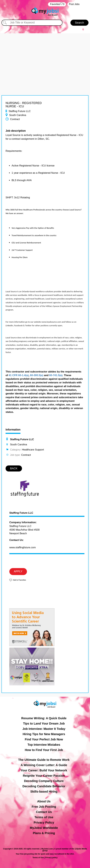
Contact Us (44, 812)
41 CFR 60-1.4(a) (19, 375)
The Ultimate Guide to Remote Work (44, 760)
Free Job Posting (44, 807)
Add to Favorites (19, 580)
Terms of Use (44, 817)
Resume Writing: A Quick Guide (44, 718)
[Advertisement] (45, 54)
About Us (44, 801)
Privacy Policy (44, 822)
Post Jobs (74, 4)
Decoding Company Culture (44, 781)
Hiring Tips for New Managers (44, 734)
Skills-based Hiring (44, 792)
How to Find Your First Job (44, 750)
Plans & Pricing (44, 833)
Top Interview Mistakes (44, 745)
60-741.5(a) (56, 375)
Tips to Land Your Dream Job (44, 723)
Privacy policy (51, 858)
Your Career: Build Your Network (44, 770)
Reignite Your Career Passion (44, 776)
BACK (14, 468)
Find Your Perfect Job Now (44, 739)
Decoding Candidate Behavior (44, 786)
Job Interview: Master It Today (44, 729)
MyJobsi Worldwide (44, 828)
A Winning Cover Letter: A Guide (44, 765)
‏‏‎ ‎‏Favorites (57, 4)
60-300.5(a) (37, 375)
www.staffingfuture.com (22, 547)
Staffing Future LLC (21, 513)
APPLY (18, 571)
